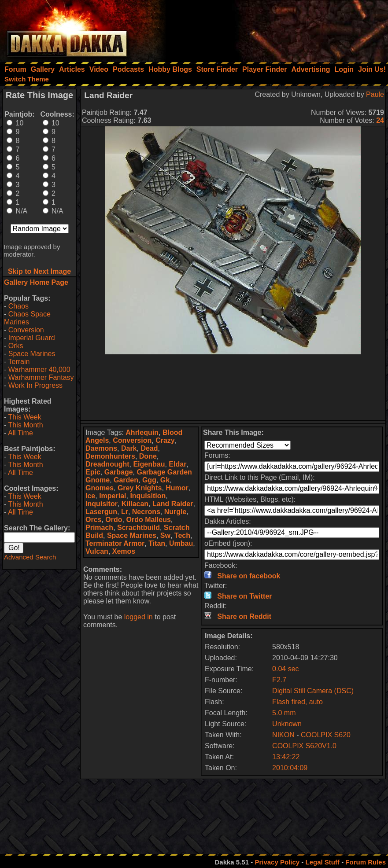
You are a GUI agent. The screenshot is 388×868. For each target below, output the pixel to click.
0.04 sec (285, 669)
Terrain (19, 362)
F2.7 (279, 680)
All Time (20, 433)
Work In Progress (35, 385)
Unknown (287, 724)
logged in (139, 617)
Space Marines (32, 354)
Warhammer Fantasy (41, 377)
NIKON (283, 735)
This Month (25, 425)
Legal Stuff (322, 862)
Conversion (26, 330)
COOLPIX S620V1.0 (304, 746)
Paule (375, 94)
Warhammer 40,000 (39, 370)
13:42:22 (286, 757)
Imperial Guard (32, 338)
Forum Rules (366, 862)
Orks (16, 346)
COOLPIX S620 (326, 735)
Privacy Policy (277, 862)
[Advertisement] (270, 29)
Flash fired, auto (297, 702)
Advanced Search (30, 557)
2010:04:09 (290, 768)
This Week (24, 417)
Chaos (18, 306)
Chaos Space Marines (27, 318)
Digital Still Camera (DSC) (313, 691)
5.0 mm (284, 713)
